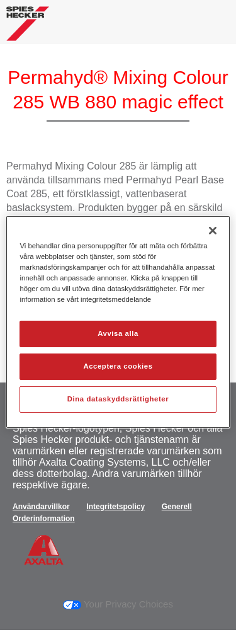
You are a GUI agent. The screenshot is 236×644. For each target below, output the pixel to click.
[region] (118, 322)
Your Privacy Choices (118, 604)
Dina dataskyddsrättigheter (118, 399)
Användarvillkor (41, 507)
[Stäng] (213, 231)
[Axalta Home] (28, 29)
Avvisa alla (118, 333)
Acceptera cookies (118, 366)
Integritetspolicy (115, 507)
